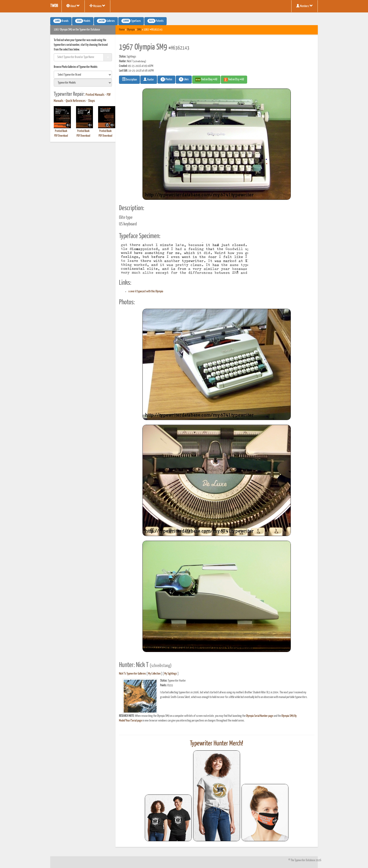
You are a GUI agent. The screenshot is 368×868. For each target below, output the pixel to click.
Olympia (131, 30)
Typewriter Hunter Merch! (217, 744)
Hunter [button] (149, 79)
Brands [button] (61, 21)
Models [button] (83, 21)
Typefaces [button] (131, 21)
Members (305, 6)
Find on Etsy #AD (234, 80)
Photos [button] (166, 79)
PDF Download (61, 136)
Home (122, 30)
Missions (97, 6)
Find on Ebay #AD (206, 80)
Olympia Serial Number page (260, 716)
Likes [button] (184, 79)
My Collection (154, 674)
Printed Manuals (95, 95)
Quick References (76, 101)
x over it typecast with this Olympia (146, 291)
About (73, 6)
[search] (83, 75)
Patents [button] (155, 21)
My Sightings (171, 674)
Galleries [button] (106, 21)
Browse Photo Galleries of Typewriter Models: (76, 67)
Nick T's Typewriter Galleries (132, 674)
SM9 (139, 30)
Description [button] (129, 79)
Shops (92, 101)
